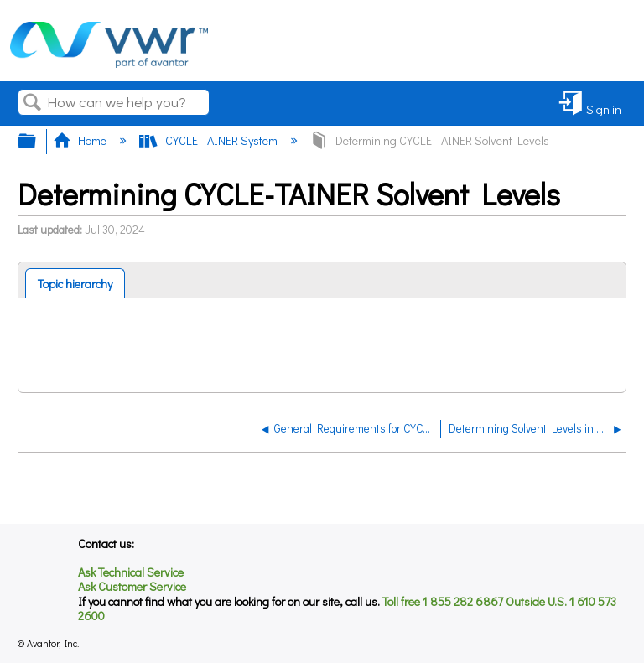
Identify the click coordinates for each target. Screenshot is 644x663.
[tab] (75, 283)
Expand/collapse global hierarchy (38, 141)
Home (81, 140)
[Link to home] (109, 63)
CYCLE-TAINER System (209, 140)
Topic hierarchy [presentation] (75, 284)
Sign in (604, 109)
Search (33, 103)
